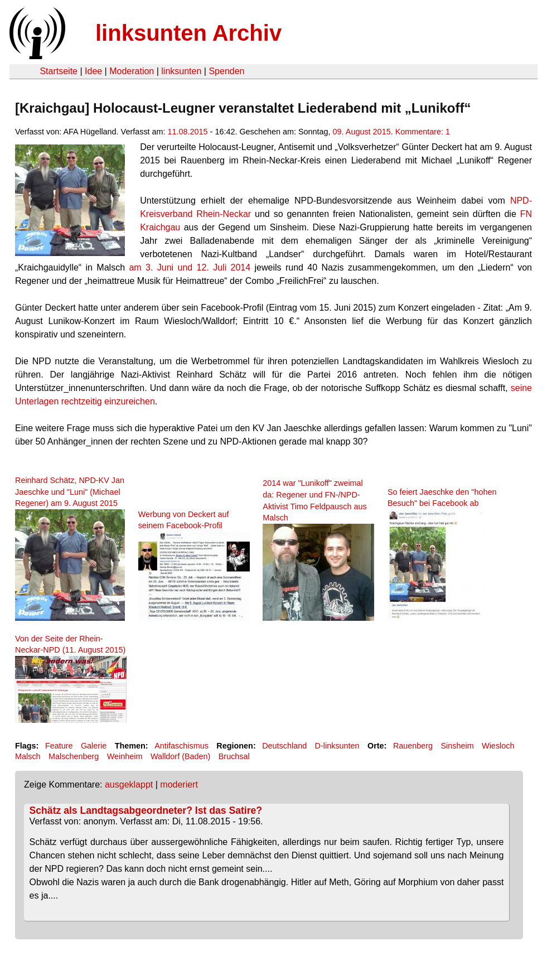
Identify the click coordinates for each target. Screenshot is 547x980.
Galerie (94, 746)
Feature (59, 746)
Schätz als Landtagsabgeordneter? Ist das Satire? (146, 810)
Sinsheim (458, 746)
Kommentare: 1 (423, 132)
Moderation (132, 71)
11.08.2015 (188, 132)
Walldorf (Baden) (180, 756)
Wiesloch (498, 746)
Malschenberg (74, 756)
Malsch (28, 756)
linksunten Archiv (188, 33)
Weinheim (125, 756)
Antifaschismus (181, 746)
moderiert (179, 785)
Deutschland (284, 746)
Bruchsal (234, 756)
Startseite (59, 71)
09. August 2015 (362, 132)
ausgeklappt (129, 785)
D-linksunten (337, 746)
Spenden (226, 71)
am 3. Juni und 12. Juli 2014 (190, 267)
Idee (93, 71)
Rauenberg (413, 746)
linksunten (181, 71)
